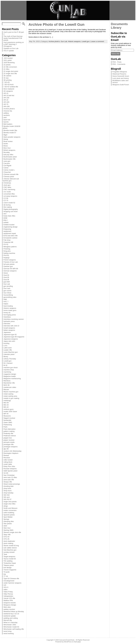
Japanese (7, 332)
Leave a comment (97, 41)
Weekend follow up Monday (14, 611)
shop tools (7, 488)
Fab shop (7, 240)
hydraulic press (9, 321)
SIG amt (7, 497)
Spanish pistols (9, 515)
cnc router (7, 192)
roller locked (8, 460)
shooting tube (8, 486)
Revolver (7, 458)
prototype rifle (9, 444)
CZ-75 (6, 200)
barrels (6, 122)
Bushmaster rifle (9, 159)
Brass (6, 146)
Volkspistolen (8, 596)
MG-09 (6, 403)
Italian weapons (9, 330)
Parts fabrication (9, 429)
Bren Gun (7, 148)
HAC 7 (6, 302)
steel (5, 526)
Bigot (5, 135)
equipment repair (10, 233)
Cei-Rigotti (7, 166)
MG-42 (6, 407)
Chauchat (7, 172)
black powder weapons (12, 137)
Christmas (7, 183)
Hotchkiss (7, 317)
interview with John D (11, 326)
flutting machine (9, 253)
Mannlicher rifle (9, 383)
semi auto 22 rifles (10, 477)
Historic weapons (10, 308)
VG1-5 (6, 587)
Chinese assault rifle (11, 174)
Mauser (6, 389)
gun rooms (7, 291)
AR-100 (6, 98)
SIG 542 (7, 495)
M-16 (5, 365)
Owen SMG (8, 422)
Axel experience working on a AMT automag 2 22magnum (14, 44)
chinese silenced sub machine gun (10, 180)
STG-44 (6, 537)
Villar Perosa (8, 594)
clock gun (7, 185)
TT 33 (6, 576)
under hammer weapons (12, 583)
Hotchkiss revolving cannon (14, 319)
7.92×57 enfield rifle (11, 87)
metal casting (8, 394)
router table (8, 464)
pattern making (9, 431)
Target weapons (9, 557)
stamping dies (9, 521)
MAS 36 (6, 385)
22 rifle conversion (10, 67)
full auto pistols (9, 264)
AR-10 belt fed (9, 95)
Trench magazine (10, 570)
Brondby (7, 152)
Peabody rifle (8, 433)
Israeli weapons (9, 328)
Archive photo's (9, 109)
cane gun (7, 161)
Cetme (6, 168)
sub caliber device (10, 548)
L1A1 (5, 346)
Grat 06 (6, 280)
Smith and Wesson (10, 508)
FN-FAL (6, 255)
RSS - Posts (117, 62)
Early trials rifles (9, 216)
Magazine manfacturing (12, 379)
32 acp (6, 78)
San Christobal (9, 475)
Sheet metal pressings (12, 484)
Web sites (7, 607)
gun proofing (8, 286)
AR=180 (7, 106)
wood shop (8, 631)
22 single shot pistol (11, 71)
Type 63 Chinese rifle (11, 579)
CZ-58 (6, 198)
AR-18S (6, 102)
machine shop (9, 370)
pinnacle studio (9, 442)
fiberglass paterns (10, 247)
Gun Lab (7, 284)
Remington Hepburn (11, 453)
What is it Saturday (10, 622)
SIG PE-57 (7, 499)
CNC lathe (7, 187)
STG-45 (6, 539)
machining (7, 372)
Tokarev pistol (9, 565)
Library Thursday (10, 359)
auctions (7, 115)
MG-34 (6, 405)
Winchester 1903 (10, 625)
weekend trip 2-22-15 (11, 614)
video (5, 590)
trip (5, 574)
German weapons (10, 271)
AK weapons (8, 91)
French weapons (10, 260)
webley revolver (9, 609)
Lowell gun (7, 361)
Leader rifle (8, 350)
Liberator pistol (9, 354)
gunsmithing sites (10, 297)
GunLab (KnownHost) (67, 640)
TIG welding (8, 561)
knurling (6, 343)
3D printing (8, 80)
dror (5, 214)
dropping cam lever (11, 211)
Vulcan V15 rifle (9, 598)
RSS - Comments (119, 64)
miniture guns (8, 409)
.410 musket (8, 58)
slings (6, 506)
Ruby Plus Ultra (9, 466)
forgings (6, 258)
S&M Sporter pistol (10, 471)
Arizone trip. (8, 111)
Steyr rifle (7, 535)
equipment (7, 231)
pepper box (8, 438)
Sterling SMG (8, 530)
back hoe (7, 120)
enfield (6, 222)
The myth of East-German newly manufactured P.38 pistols (13, 38)
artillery (6, 113)
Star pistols (8, 524)
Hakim (6, 304)
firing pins (7, 251)
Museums (7, 416)
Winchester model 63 (11, 627)
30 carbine (7, 76)
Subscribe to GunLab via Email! (119, 36)
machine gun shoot (10, 368)
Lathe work (8, 348)
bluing (6, 139)
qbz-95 (6, 449)
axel (5, 117)
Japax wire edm (9, 341)
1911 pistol (8, 60)
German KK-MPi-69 (11, 269)
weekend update (10, 616)
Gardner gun (8, 266)
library (6, 357)
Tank (5, 554)
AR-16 (6, 100)
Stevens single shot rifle (12, 532)
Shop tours (8, 491)
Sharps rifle (8, 482)
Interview (7, 324)
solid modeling (9, 513)
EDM (5, 218)
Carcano (7, 163)
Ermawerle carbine (10, 238)
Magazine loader (10, 376)
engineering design (10, 227)
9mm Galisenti (9, 89)
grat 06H (7, 282)
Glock (6, 273)
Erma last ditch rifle (11, 236)
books (6, 144)
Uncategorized (9, 581)
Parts (5, 427)
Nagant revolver (9, 418)
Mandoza (7, 381)
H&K (5, 299)
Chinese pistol (9, 177)
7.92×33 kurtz (9, 84)
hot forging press (10, 315)
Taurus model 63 (10, 559)
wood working (9, 633)
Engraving (7, 229)
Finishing (7, 249)
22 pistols (7, 65)
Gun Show (7, 293)
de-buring (7, 205)
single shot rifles (9, 504)
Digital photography (11, 209)
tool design (8, 568)
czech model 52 (9, 203)
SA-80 (6, 473)
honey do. (7, 313)
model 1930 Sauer (10, 411)
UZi (5, 585)
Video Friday (8, 592)
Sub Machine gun (10, 550)
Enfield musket (9, 225)
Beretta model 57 (10, 133)
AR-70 (6, 104)
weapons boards (10, 603)
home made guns (10, 310)
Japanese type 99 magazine (14, 337)
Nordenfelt (7, 420)
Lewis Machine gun (11, 352)
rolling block (8, 462)
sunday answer (9, 552)
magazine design (10, 374)
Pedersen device (10, 436)
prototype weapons (10, 447)
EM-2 (5, 220)
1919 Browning (9, 63)
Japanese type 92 (10, 335)
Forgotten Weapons (120, 72)
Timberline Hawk (10, 563)
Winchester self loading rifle (14, 629)
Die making (8, 207)
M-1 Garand (8, 363)
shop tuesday (8, 493)
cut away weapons (10, 196)
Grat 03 (6, 275)
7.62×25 (7, 82)
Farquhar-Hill (8, 242)
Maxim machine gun (11, 392)
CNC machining (9, 189)
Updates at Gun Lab (11, 48)
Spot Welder (8, 517)
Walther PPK (8, 600)
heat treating (8, 306)
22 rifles (6, 69)
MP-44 (6, 414)
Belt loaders (8, 124)
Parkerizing (8, 425)
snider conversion (10, 510)
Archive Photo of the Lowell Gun (56, 25)
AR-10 (6, 93)
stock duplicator (9, 541)
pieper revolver (9, 440)
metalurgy (7, 400)
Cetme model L (9, 170)
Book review (8, 141)
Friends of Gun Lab (11, 262)
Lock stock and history (121, 78)
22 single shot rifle (10, 74)
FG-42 (6, 244)
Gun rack (7, 288)
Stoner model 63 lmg (11, 546)
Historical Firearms (119, 74)
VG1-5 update (9, 51)
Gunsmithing (8, 295)
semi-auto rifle (9, 480)
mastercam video (10, 387)
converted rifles (9, 194)
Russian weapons (10, 469)
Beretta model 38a (10, 130)
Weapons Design (10, 605)
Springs (6, 519)
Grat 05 (6, 277)
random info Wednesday (12, 451)
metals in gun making (11, 398)
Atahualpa (77, 642)
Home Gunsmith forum (121, 76)
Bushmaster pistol (10, 157)
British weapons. (10, 150)
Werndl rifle (8, 620)
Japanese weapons (11, 339)
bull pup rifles (8, 155)
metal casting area (10, 396)
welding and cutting (11, 618)
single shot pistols (10, 502)
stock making (8, 543)
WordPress (68, 642)
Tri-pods (6, 572)
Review (6, 455)
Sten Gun (7, 528)
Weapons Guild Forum (121, 85)
